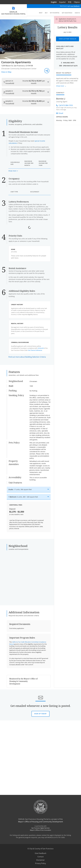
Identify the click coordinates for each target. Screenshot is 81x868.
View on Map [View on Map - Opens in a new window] (6, 72)
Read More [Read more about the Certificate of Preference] (15, 279)
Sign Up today (40, 843)
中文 (70, 2)
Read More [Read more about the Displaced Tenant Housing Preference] (15, 320)
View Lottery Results (68, 39)
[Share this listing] (47, 71)
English (54, 2)
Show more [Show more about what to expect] (60, 86)
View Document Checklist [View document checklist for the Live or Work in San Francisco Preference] (29, 352)
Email (60, 113)
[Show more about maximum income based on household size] (13, 187)
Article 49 (41, 475)
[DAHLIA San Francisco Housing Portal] (13, 11)
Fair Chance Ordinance (35, 477)
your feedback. (75, 6)
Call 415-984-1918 (64, 105)
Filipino (77, 2)
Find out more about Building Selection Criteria (27, 483)
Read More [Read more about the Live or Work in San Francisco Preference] (15, 352)
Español (62, 2)
